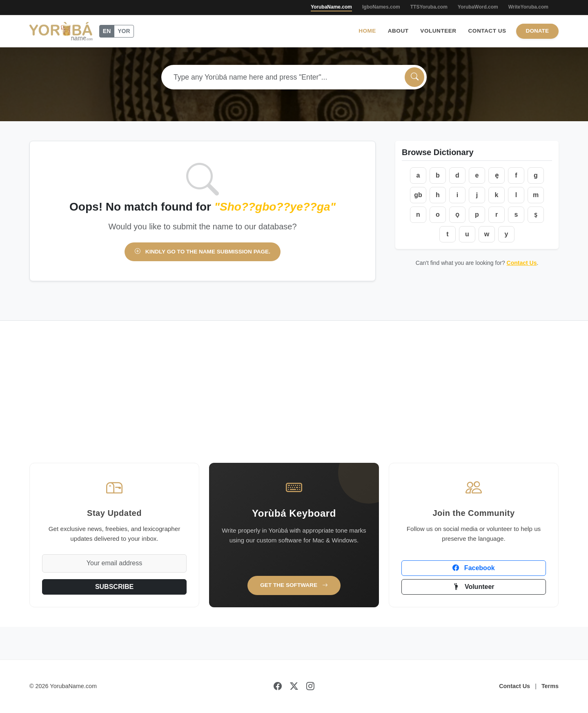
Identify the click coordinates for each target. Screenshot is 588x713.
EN (107, 31)
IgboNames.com (381, 7)
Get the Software (294, 585)
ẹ (497, 175)
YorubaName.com (331, 7)
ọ (457, 214)
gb (418, 195)
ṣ (536, 214)
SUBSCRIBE (114, 587)
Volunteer (438, 31)
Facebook (473, 568)
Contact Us (487, 31)
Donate (537, 31)
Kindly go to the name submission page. (203, 252)
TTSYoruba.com (429, 7)
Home (367, 31)
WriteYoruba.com (528, 7)
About (398, 31)
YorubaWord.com (478, 7)
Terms (550, 686)
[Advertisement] (294, 402)
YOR (124, 31)
